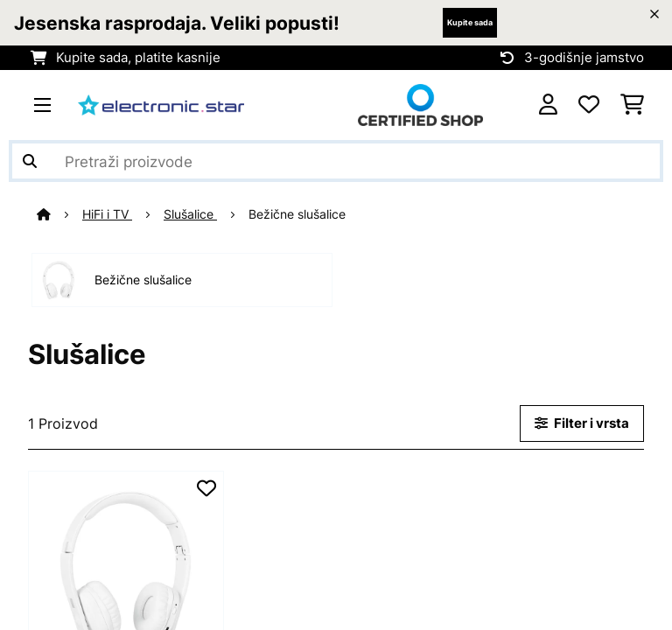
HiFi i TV (107, 214)
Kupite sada (470, 22)
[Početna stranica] (59, 214)
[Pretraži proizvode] (336, 161)
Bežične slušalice (299, 214)
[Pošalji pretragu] (30, 161)
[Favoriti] (589, 105)
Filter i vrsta (582, 423)
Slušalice (190, 214)
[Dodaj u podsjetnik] (206, 488)
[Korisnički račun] (548, 105)
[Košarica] (632, 105)
